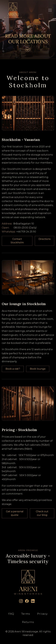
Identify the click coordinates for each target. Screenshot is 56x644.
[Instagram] (21, 601)
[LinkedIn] (33, 601)
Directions (45, 239)
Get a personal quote (15, 513)
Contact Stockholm (17, 241)
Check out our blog (42, 513)
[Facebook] (27, 601)
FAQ (11, 614)
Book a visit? (13, 369)
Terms (26, 614)
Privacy (42, 614)
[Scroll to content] (27, 50)
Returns (28, 622)
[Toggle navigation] (50, 10)
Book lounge (38, 369)
